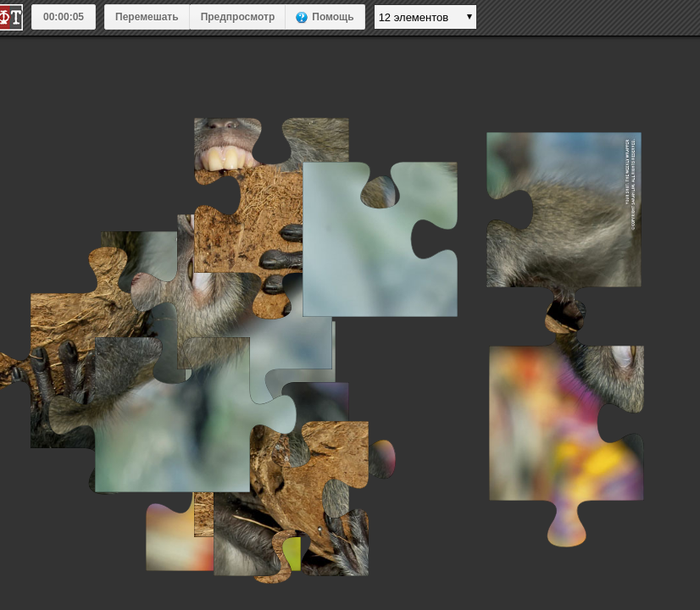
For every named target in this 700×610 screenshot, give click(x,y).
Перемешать (147, 17)
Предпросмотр (238, 17)
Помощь (333, 17)
